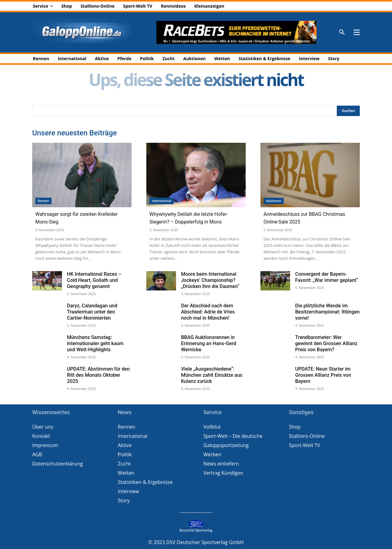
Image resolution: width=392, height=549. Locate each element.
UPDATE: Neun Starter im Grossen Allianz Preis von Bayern (323, 375)
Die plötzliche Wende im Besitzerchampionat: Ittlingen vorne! (327, 312)
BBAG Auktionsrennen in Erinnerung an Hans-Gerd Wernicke (209, 343)
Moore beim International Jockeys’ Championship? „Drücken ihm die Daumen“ (210, 280)
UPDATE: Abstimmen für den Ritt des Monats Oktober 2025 (98, 375)
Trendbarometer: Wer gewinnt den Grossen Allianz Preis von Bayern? (326, 343)
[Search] (348, 111)
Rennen (43, 201)
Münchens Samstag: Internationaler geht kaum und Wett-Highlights (95, 343)
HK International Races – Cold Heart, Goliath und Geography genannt (94, 280)
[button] (342, 33)
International (161, 201)
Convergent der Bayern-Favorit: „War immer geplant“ (327, 277)
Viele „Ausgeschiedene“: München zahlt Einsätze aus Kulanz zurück (212, 375)
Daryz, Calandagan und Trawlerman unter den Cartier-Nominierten (92, 312)
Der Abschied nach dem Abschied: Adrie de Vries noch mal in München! (208, 312)
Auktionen (274, 201)
